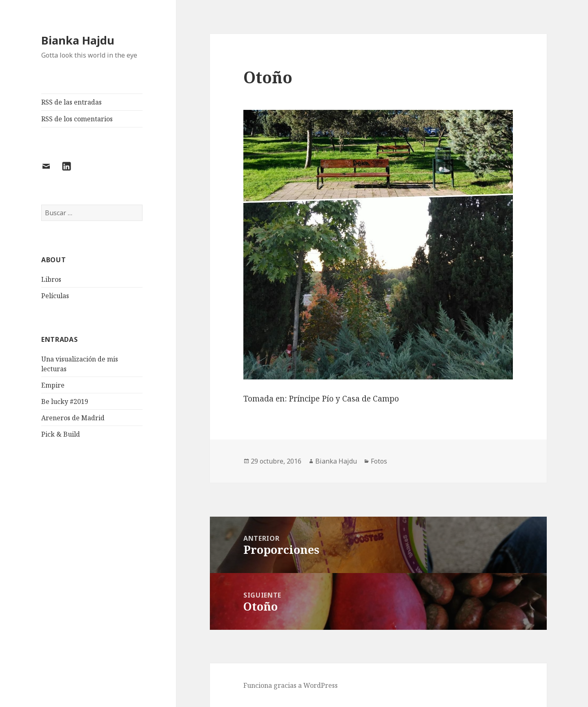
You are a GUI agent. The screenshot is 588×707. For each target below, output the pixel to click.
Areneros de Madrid (73, 418)
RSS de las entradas (71, 102)
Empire (53, 385)
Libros (51, 279)
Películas (55, 296)
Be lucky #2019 (65, 401)
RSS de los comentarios (77, 119)
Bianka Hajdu (78, 40)
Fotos (379, 461)
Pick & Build (61, 434)
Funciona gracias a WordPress (291, 685)
